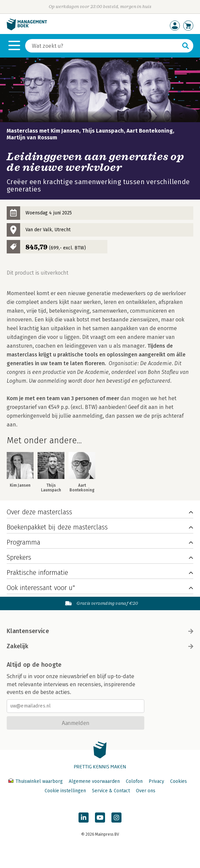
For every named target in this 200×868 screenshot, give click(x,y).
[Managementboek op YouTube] (100, 818)
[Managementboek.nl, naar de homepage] (27, 29)
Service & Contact (111, 791)
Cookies (179, 781)
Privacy (156, 781)
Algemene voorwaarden (94, 781)
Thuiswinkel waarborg (36, 781)
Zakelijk (100, 646)
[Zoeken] (103, 46)
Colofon (134, 781)
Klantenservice (100, 631)
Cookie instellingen (65, 791)
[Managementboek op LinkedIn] (84, 818)
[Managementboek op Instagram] (116, 818)
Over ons (146, 791)
